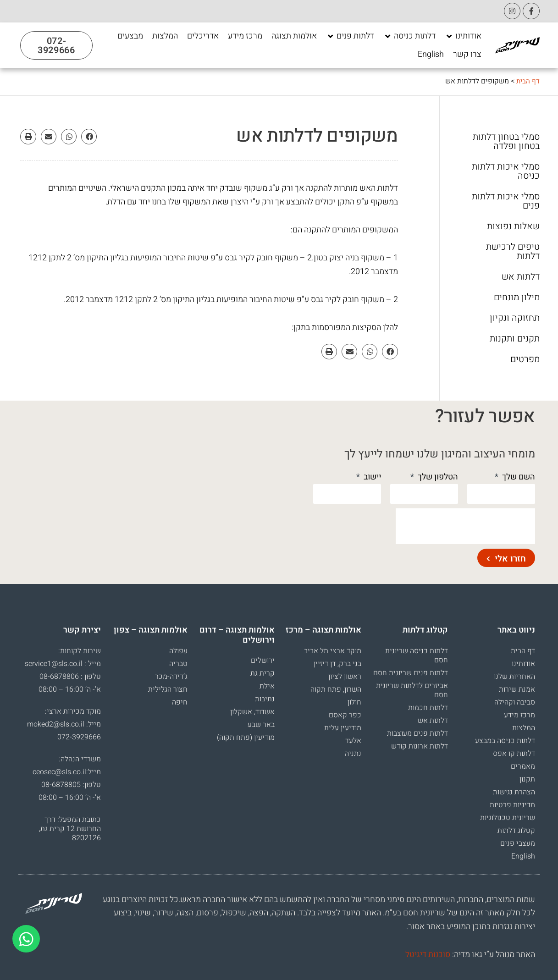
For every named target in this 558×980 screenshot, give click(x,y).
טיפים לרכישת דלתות (513, 252)
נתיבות (265, 699)
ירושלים (263, 661)
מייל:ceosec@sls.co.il (67, 772)
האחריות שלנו (514, 677)
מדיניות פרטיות (512, 805)
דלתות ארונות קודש (420, 746)
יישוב (371, 477)
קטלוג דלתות (516, 831)
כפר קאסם (345, 715)
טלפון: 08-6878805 (71, 785)
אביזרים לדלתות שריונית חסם (412, 690)
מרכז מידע (519, 715)
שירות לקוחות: (80, 651)
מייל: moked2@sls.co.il (64, 724)
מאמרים (523, 766)
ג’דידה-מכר (171, 677)
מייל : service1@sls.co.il (63, 664)
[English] (431, 55)
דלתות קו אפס (514, 754)
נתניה (353, 754)
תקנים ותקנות (515, 339)
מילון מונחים (517, 297)
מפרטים (525, 359)
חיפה (180, 702)
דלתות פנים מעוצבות (417, 733)
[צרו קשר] (467, 55)
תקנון (527, 779)
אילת (267, 686)
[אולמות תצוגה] (294, 36)
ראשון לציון (345, 677)
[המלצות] (165, 36)
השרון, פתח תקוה (336, 689)
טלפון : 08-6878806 (70, 677)
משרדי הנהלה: (80, 759)
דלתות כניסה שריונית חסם (417, 655)
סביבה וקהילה (515, 702)
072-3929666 (79, 737)
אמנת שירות (517, 689)
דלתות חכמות (428, 708)
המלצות (524, 728)
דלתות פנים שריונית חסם (411, 673)
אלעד (353, 741)
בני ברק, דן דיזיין (337, 664)
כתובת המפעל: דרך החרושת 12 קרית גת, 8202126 (70, 829)
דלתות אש (521, 277)
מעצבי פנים (518, 843)
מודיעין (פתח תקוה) (246, 738)
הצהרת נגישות (514, 792)
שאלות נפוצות (513, 226)
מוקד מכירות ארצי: (73, 711)
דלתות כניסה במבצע (505, 741)
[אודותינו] (463, 36)
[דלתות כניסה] (409, 36)
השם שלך (518, 477)
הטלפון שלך (437, 477)
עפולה (178, 651)
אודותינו (523, 664)
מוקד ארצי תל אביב (333, 651)
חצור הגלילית (168, 689)
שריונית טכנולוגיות (508, 818)
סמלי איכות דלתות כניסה (506, 171)
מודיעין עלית (343, 728)
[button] (89, 137)
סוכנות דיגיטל (428, 955)
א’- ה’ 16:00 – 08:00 (70, 689)
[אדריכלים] (203, 36)
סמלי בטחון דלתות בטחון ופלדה (506, 142)
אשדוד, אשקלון (252, 712)
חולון (354, 702)
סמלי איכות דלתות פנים (506, 201)
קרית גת (262, 673)
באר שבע (261, 725)
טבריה (178, 664)
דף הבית (528, 81)
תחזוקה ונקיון (515, 318)
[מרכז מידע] (245, 36)
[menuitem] (431, 55)
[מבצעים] (130, 36)
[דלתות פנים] (350, 36)
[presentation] (465, 526)
